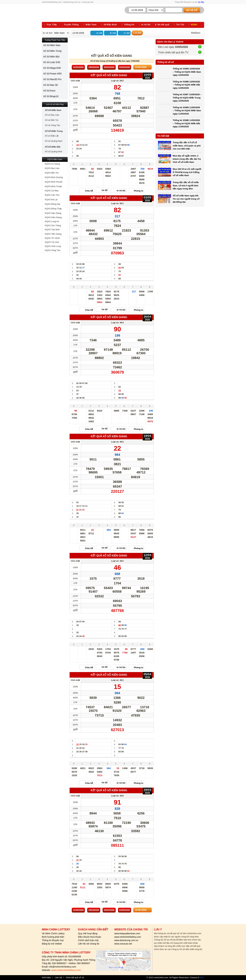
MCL (202, 977)
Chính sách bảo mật (88, 940)
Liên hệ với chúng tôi (89, 944)
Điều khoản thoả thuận (90, 937)
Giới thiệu (46, 978)
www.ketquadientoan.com (127, 933)
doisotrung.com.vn (72, 2)
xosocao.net (88, 2)
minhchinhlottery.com (52, 2)
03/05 (125, 67)
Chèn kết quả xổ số (75, 978)
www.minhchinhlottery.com (128, 937)
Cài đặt (137, 33)
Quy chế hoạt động (88, 933)
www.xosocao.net (123, 944)
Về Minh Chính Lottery (53, 933)
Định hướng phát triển (53, 937)
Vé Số (105, 190)
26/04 (109, 67)
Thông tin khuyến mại (53, 940)
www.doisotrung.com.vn (126, 940)
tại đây (201, 2)
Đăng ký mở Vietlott (52, 944)
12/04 (78, 67)
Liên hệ (58, 978)
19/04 (94, 67)
